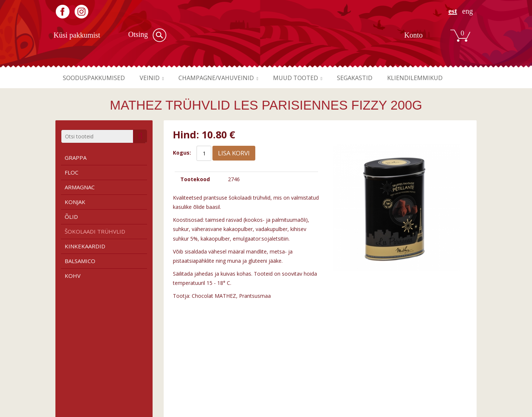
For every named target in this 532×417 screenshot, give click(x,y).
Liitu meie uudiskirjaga (404, 372)
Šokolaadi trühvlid (95, 231)
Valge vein (176, 372)
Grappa (76, 158)
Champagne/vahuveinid (227, 78)
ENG (468, 11)
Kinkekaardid (85, 246)
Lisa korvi (234, 153)
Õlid (71, 217)
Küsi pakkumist (77, 35)
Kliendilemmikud (439, 78)
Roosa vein (177, 380)
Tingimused (69, 365)
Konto (413, 35)
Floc (71, 172)
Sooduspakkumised (96, 78)
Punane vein (179, 365)
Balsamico (80, 261)
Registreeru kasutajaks (405, 365)
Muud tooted (312, 78)
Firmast (282, 365)
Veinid (156, 78)
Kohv (73, 276)
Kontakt (282, 380)
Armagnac (80, 187)
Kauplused (285, 372)
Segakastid (375, 78)
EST (453, 11)
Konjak (75, 202)
